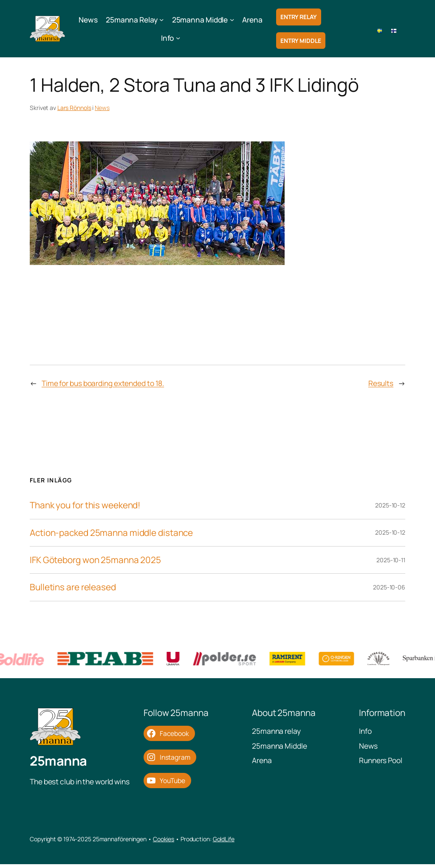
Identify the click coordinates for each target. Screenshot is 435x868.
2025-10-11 (391, 560)
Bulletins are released (73, 587)
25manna (58, 764)
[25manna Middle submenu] (232, 20)
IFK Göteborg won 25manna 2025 (95, 560)
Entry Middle (301, 41)
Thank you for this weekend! (85, 505)
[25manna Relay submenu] (161, 20)
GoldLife (224, 842)
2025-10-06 (389, 587)
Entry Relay (299, 17)
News (102, 108)
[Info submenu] (178, 38)
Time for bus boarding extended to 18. (103, 383)
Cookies (164, 842)
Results (381, 383)
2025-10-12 (390, 505)
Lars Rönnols (74, 108)
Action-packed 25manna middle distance (111, 533)
